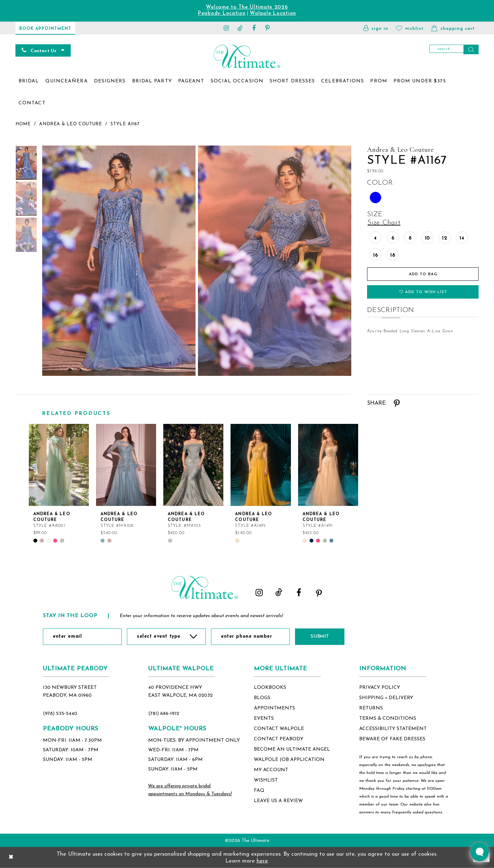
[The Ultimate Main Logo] (247, 56)
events (264, 719)
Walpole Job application (289, 760)
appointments (274, 708)
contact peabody (279, 739)
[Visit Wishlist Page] (410, 28)
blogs (262, 698)
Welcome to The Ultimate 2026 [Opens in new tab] (247, 7)
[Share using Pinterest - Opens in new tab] (396, 403)
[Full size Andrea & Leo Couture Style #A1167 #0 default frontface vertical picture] (119, 261)
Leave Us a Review (278, 801)
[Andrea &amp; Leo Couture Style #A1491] (328, 465)
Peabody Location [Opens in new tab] (222, 14)
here (262, 861)
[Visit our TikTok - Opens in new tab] (240, 28)
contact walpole (279, 729)
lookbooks (270, 688)
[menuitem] (29, 81)
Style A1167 (125, 124)
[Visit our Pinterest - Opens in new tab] (268, 28)
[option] (59, 483)
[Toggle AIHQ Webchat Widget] (480, 852)
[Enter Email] (82, 637)
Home (23, 124)
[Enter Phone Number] (250, 637)
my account (271, 770)
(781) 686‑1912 (164, 714)
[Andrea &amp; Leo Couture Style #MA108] (126, 465)
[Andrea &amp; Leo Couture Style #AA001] (59, 465)
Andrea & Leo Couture (70, 124)
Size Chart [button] (384, 223)
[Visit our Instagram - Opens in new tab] (226, 28)
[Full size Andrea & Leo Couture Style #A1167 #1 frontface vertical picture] (275, 261)
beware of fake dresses (392, 739)
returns (371, 708)
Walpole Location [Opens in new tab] (273, 14)
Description (391, 310)
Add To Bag (423, 274)
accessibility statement (393, 729)
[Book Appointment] (45, 28)
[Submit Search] (471, 49)
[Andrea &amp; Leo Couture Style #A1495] (261, 465)
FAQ (259, 791)
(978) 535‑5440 (60, 714)
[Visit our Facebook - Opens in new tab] (254, 28)
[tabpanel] (117, 261)
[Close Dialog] (11, 857)
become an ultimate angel (292, 749)
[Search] (454, 49)
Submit (320, 636)
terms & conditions (388, 719)
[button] (376, 28)
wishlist (266, 780)
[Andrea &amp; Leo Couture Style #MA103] (193, 465)
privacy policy (380, 688)
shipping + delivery (386, 698)
